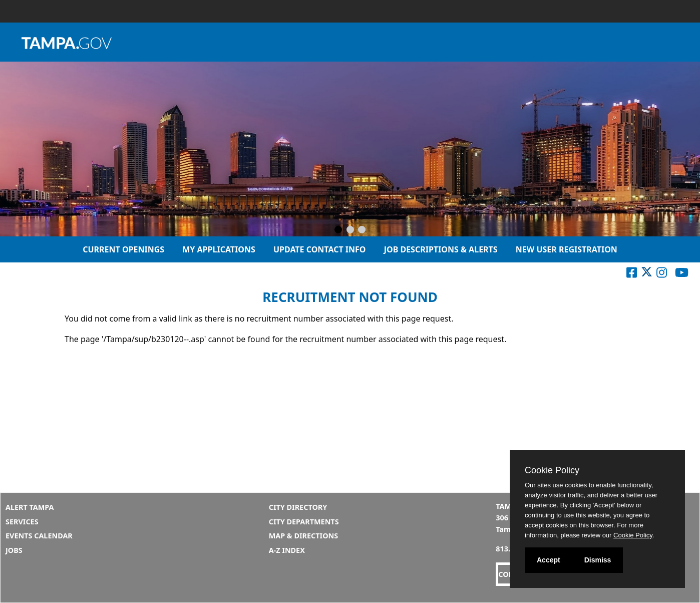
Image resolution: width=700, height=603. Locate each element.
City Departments (304, 522)
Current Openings (123, 249)
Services (22, 522)
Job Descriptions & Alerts (441, 249)
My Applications (219, 249)
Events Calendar (39, 536)
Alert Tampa (30, 507)
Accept (549, 560)
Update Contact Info (320, 249)
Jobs (14, 550)
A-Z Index (287, 550)
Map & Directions (304, 536)
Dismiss (598, 560)
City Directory (298, 507)
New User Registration (567, 249)
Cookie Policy (552, 470)
